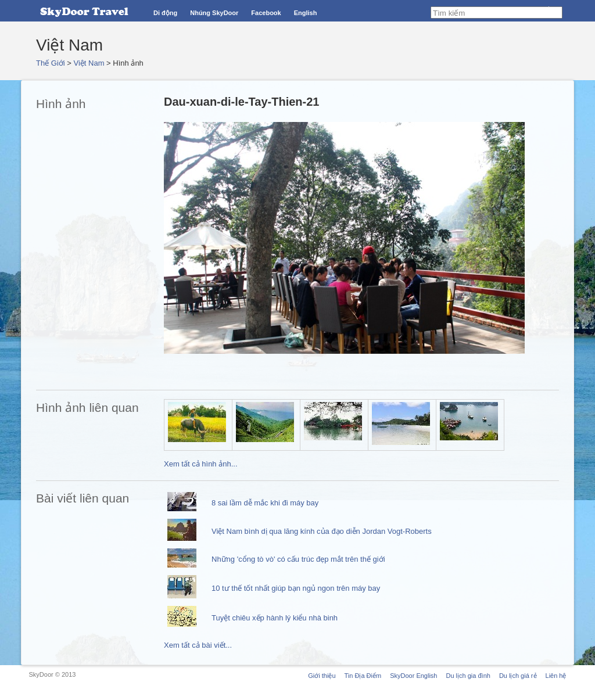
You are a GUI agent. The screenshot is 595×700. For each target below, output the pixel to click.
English (306, 13)
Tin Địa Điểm (363, 676)
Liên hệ (556, 676)
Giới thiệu (322, 676)
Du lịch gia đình (468, 676)
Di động (165, 13)
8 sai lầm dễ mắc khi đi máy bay (265, 503)
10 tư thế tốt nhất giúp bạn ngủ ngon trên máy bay (296, 588)
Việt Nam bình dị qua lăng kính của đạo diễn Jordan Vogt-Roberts (322, 531)
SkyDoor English (413, 676)
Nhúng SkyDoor (214, 13)
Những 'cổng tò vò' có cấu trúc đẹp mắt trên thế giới (298, 559)
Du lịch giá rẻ (518, 676)
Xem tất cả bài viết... (198, 645)
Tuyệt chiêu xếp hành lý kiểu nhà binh (275, 618)
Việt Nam (89, 63)
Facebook (266, 13)
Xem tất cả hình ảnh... (201, 464)
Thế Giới (51, 63)
